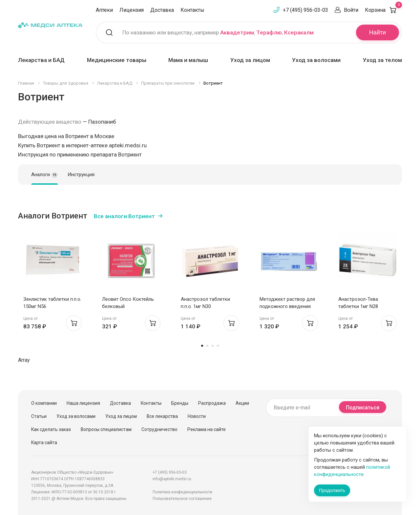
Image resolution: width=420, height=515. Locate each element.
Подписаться (363, 408)
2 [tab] (207, 346)
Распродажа (212, 403)
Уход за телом (382, 60)
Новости (197, 416)
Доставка (162, 10)
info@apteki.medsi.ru (172, 479)
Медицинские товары (117, 60)
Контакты (192, 10)
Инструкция (81, 175)
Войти (351, 10)
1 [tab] (202, 346)
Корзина (383, 10)
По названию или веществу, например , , (218, 32)
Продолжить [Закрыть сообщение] (332, 490)
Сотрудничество (159, 429)
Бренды (180, 403)
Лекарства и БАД (41, 60)
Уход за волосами (316, 60)
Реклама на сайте (207, 429)
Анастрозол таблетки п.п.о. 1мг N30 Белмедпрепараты (205, 306)
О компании (44, 403)
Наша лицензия (83, 403)
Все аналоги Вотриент (124, 216)
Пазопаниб (102, 122)
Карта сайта (44, 443)
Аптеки (104, 10)
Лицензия (132, 10)
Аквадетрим (237, 32)
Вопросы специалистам (106, 429)
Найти (378, 32)
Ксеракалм (299, 32)
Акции (242, 403)
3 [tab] (213, 346)
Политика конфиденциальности (182, 492)
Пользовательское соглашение (182, 499)
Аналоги (44, 175)
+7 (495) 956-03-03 (305, 10)
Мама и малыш (188, 60)
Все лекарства (162, 416)
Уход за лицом (250, 60)
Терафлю (269, 32)
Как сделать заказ (51, 429)
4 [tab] (218, 346)
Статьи (39, 416)
